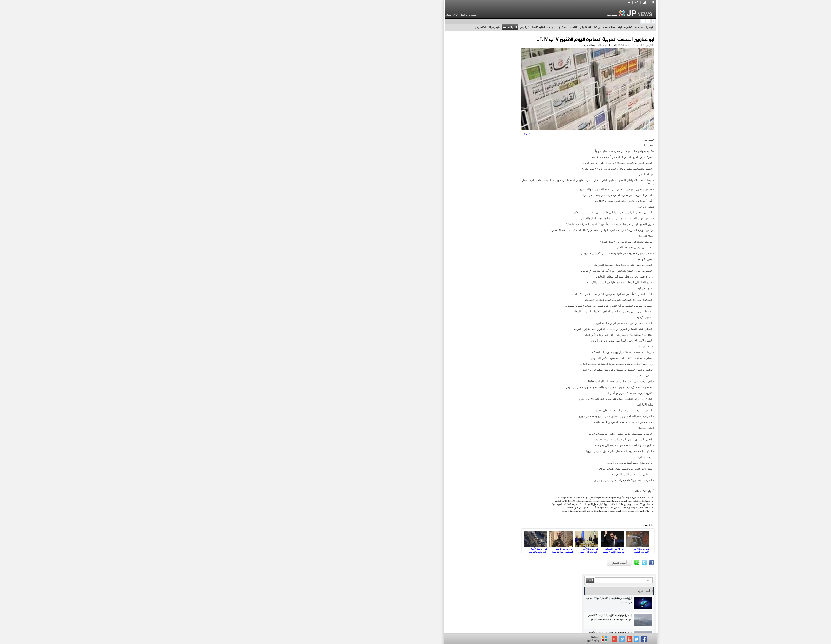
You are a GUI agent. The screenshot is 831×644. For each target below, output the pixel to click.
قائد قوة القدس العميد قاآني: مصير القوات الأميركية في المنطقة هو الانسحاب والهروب (468, 496)
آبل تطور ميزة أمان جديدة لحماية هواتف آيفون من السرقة (347, 63)
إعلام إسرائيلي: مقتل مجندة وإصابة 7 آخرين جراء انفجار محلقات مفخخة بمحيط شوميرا (347, 80)
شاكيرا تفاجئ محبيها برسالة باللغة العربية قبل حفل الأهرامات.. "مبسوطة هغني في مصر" (466, 503)
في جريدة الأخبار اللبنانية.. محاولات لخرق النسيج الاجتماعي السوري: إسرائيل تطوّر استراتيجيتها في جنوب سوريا (403, 539)
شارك (394, 132)
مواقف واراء (474, 27)
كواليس (389, 27)
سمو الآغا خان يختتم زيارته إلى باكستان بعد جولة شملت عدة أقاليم (347, 255)
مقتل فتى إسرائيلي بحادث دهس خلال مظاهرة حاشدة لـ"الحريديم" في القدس (473, 506)
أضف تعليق (484, 561)
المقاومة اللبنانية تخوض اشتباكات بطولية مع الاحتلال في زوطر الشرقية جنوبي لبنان (347, 272)
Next (514, 539)
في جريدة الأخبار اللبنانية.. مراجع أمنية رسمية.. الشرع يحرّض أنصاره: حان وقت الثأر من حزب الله (429, 539)
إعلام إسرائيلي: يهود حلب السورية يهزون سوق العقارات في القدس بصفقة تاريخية (471, 509)
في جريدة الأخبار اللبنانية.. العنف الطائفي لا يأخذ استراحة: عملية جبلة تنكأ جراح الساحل (505, 539)
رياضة (462, 27)
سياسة (504, 27)
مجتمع (428, 27)
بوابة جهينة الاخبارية (474, 628)
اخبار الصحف (375, 27)
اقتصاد (438, 27)
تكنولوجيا (345, 27)
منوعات (417, 27)
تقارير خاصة (403, 27)
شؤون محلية (490, 27)
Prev (395, 539)
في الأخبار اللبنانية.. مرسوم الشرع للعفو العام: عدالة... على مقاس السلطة (480, 539)
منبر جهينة (359, 27)
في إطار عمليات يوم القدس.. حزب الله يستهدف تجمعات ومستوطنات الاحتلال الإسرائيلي (468, 499)
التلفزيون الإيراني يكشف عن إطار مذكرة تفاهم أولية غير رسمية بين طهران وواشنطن (347, 221)
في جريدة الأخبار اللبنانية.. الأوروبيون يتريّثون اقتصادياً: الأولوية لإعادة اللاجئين (454, 539)
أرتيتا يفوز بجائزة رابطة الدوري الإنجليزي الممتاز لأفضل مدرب (347, 238)
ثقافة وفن (450, 27)
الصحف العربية (457, 45)
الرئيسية (515, 27)
